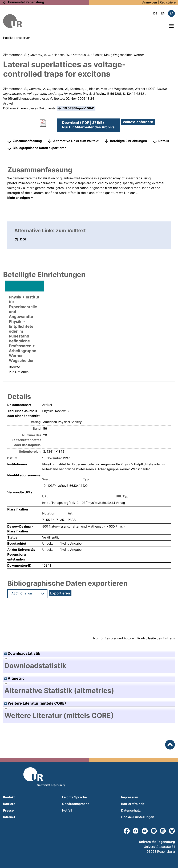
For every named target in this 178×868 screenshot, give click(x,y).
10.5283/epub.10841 (79, 108)
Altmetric (14, 678)
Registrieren (169, 2)
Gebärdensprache (76, 804)
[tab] (89, 666)
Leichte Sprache (74, 797)
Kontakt (9, 797)
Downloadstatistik (22, 653)
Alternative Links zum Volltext (76, 141)
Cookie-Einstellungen (138, 817)
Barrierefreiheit (133, 804)
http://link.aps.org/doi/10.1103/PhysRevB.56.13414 (79, 503)
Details (164, 141)
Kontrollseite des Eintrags (156, 638)
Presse (8, 810)
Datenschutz (131, 810)
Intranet (9, 817)
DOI (23, 239)
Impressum (130, 797)
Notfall (67, 810)
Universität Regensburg (26, 2)
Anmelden (150, 2)
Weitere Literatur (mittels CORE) (35, 703)
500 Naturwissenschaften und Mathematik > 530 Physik (84, 526)
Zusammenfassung (27, 141)
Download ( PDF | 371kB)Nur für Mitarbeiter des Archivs (88, 125)
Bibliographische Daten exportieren (40, 148)
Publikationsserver (17, 38)
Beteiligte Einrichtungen (128, 141)
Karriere (9, 804)
